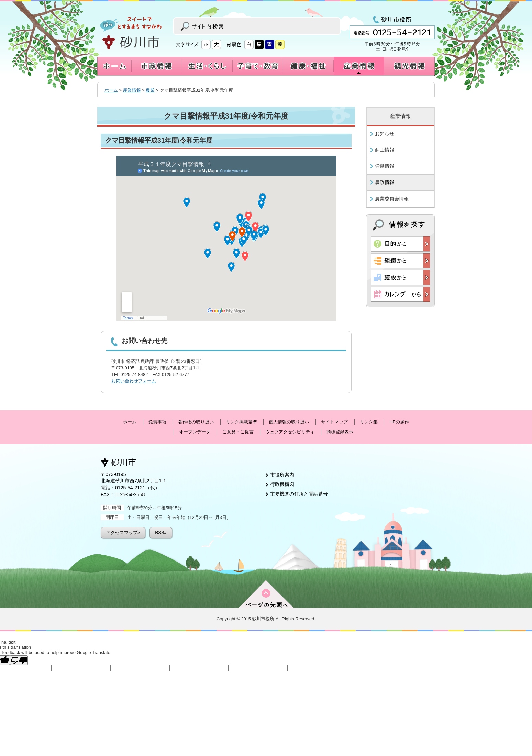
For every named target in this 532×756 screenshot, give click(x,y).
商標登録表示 (340, 432)
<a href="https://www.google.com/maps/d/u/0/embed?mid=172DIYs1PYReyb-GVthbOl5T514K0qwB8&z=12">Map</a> (226, 238)
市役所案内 (282, 475)
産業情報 (132, 90)
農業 (150, 90)
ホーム (111, 90)
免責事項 (157, 422)
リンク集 (369, 422)
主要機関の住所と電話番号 (299, 494)
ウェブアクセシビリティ (290, 432)
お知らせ (385, 134)
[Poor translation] (19, 660)
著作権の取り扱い (196, 422)
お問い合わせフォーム (134, 381)
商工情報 (385, 150)
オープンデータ (195, 432)
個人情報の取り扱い (289, 422)
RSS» (161, 532)
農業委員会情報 (392, 199)
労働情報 (385, 166)
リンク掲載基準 (241, 422)
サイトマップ (334, 422)
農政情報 (385, 182)
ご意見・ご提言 (238, 432)
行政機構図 (282, 484)
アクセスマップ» (123, 532)
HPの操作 (399, 422)
